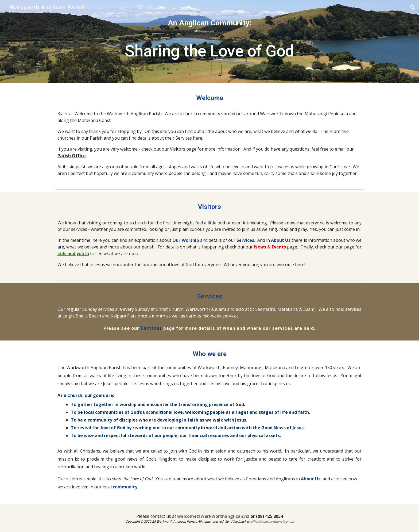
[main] (210, 41)
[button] (413, 7)
